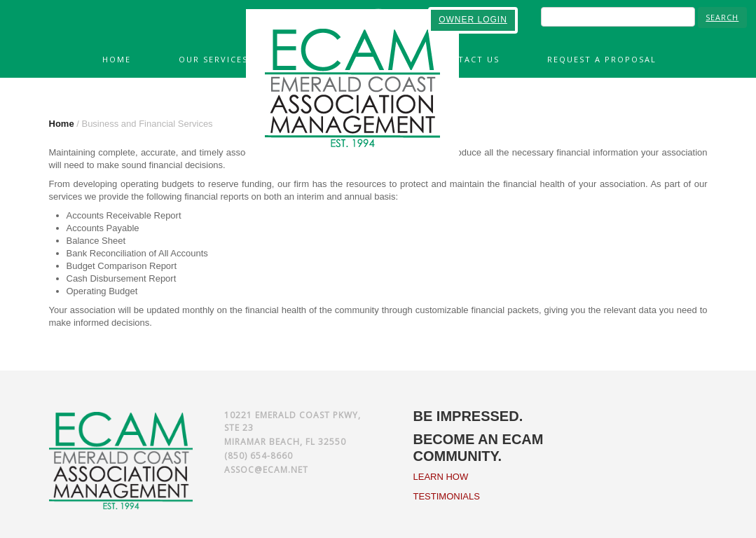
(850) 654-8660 (259, 456)
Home (117, 59)
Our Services (213, 59)
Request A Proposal (602, 59)
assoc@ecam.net (266, 470)
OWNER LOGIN (473, 20)
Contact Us (468, 59)
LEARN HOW (441, 477)
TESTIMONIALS (447, 496)
